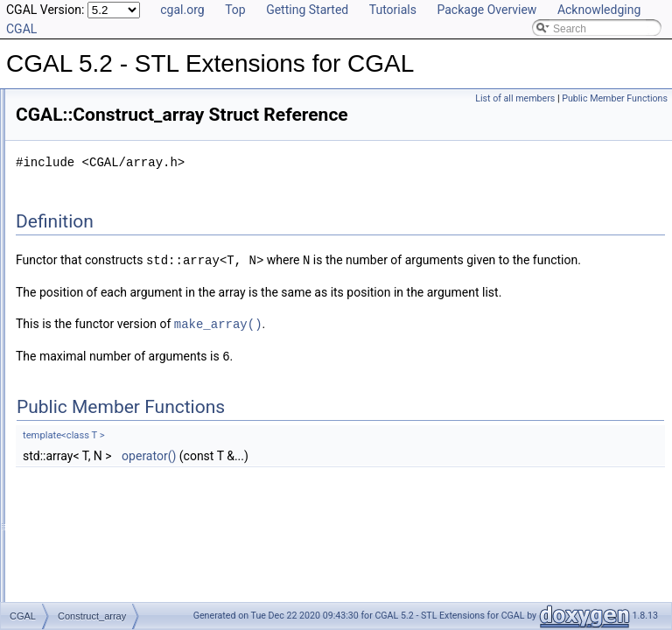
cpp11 (72, 104)
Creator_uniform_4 (101, 528)
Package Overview (486, 10)
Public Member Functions (615, 98)
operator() (367, 516)
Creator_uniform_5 (101, 547)
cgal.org (182, 10)
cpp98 (72, 123)
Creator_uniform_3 (101, 508)
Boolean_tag (87, 143)
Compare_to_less (99, 277)
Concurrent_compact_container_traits (145, 316)
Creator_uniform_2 (101, 489)
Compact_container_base (118, 239)
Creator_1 (81, 393)
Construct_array (95, 354)
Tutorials (393, 10)
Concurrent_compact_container (131, 297)
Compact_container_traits (118, 258)
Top (235, 10)
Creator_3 (81, 431)
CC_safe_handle (97, 181)
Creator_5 (81, 470)
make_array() (437, 385)
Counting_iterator (98, 374)
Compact (79, 200)
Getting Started (307, 10)
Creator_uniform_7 (101, 585)
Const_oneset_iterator (109, 335)
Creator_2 (81, 412)
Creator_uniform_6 (101, 566)
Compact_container (103, 220)
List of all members (515, 98)
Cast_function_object (107, 162)
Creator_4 (81, 451)
